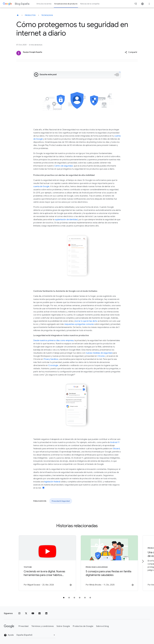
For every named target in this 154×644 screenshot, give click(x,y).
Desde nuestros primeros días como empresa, (54, 341)
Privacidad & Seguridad (61, 501)
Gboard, (116, 449)
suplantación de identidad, (66, 220)
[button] (131, 52)
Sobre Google (63, 626)
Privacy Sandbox (51, 359)
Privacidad (24, 626)
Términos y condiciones (43, 626)
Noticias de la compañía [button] (90, 4)
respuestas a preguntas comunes (79, 324)
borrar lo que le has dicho (86, 321)
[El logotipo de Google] (9, 626)
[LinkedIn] (46, 613)
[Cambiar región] (36, 635)
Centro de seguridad (63, 166)
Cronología (53, 365)
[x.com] (26, 613)
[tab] (64, 598)
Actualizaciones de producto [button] (66, 4)
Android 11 (115, 442)
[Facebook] (40, 613)
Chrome (101, 356)
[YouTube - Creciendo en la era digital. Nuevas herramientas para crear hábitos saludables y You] (45, 563)
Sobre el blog (102, 626)
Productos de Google (83, 626)
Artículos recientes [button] (44, 4)
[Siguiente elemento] (143, 561)
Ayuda (9, 635)
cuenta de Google (41, 186)
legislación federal (52, 482)
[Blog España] (18, 15)
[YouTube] (33, 613)
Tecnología (47, 15)
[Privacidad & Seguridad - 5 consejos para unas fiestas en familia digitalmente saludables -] (109, 563)
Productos (30, 15)
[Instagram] (19, 613)
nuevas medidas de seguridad (99, 353)
